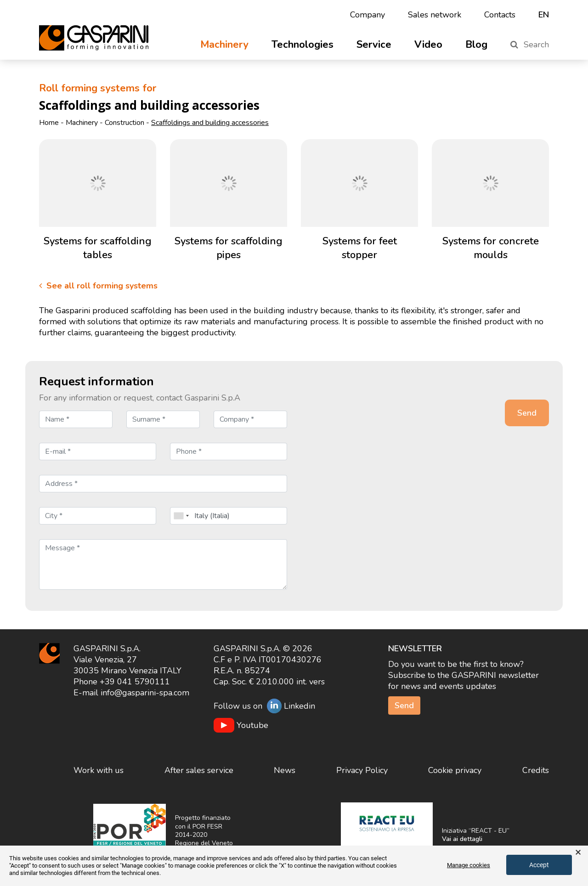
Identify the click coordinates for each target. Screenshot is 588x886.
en (544, 15)
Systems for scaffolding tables (98, 248)
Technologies (302, 45)
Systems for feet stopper (360, 248)
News (285, 770)
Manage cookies (469, 865)
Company (367, 15)
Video (428, 45)
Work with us (99, 770)
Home (49, 123)
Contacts (500, 15)
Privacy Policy (362, 770)
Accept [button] (539, 865)
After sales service (199, 770)
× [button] (578, 852)
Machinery (224, 45)
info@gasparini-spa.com (145, 693)
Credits (536, 770)
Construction (124, 123)
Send (404, 705)
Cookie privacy (455, 770)
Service (374, 45)
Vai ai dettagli (462, 839)
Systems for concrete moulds (491, 248)
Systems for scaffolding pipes (229, 248)
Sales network (435, 15)
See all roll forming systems (98, 286)
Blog (476, 45)
